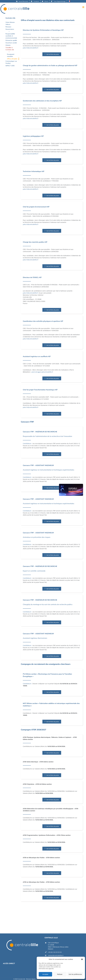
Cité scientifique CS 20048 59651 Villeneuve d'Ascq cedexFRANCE (58, 946)
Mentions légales (31, 979)
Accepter (45, 974)
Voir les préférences (75, 974)
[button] (82, 959)
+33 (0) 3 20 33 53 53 (55, 952)
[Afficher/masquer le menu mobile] (83, 7)
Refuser (60, 974)
